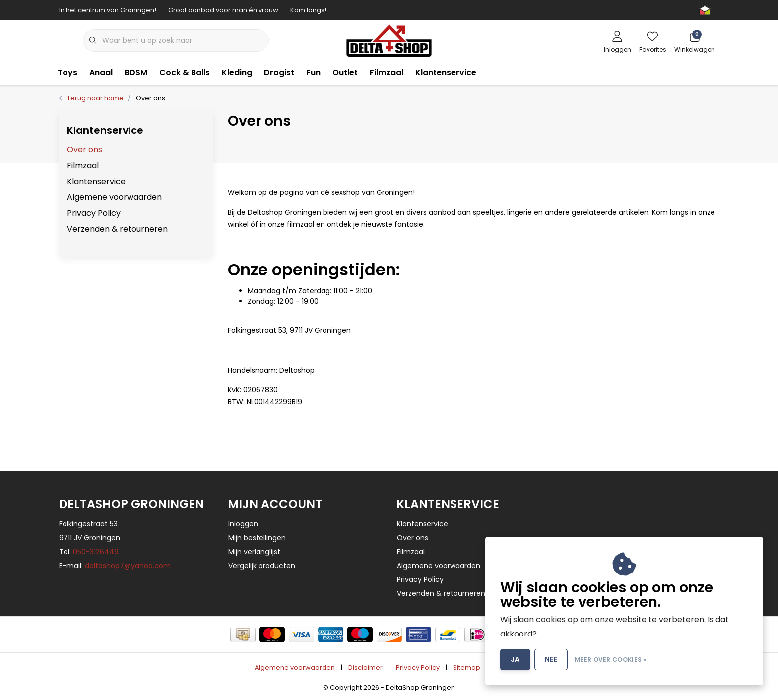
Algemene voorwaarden (114, 197)
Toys (67, 73)
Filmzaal (387, 73)
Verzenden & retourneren (117, 229)
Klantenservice (446, 73)
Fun (313, 73)
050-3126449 (96, 552)
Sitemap (467, 668)
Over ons (151, 98)
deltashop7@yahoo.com (128, 566)
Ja (515, 659)
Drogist (279, 73)
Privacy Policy (94, 213)
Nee (551, 659)
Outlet (345, 73)
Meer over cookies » (611, 660)
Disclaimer (365, 668)
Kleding (237, 73)
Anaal (101, 73)
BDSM (136, 73)
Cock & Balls (185, 73)
